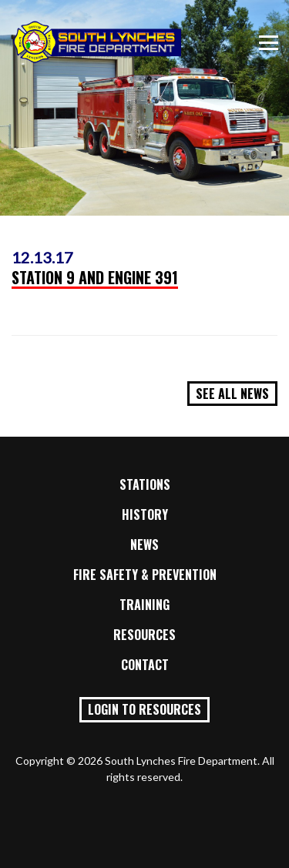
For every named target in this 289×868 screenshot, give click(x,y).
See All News (232, 394)
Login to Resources (144, 709)
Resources (144, 635)
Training (144, 605)
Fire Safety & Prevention (145, 575)
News (144, 545)
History (145, 514)
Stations (145, 484)
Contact (145, 665)
